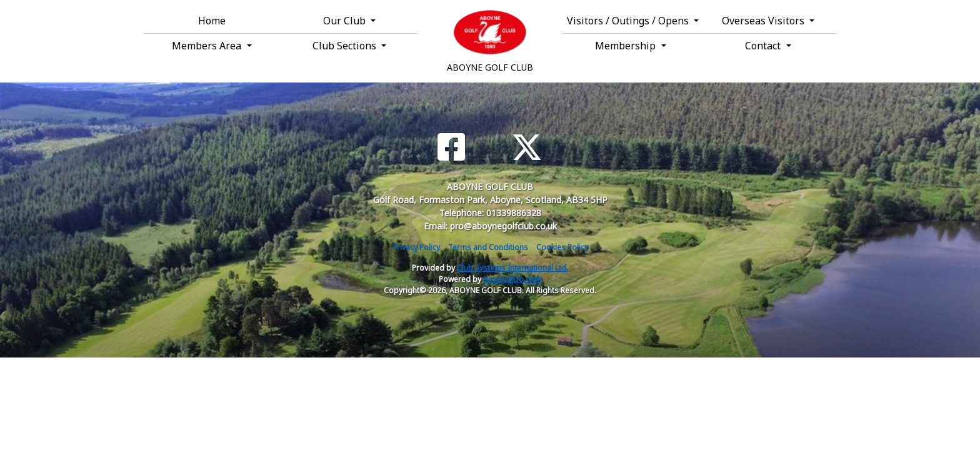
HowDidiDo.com (512, 279)
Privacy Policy (416, 247)
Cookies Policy (562, 247)
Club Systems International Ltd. (512, 268)
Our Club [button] (346, 21)
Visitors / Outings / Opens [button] (629, 21)
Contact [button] (764, 46)
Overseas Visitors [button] (764, 21)
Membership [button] (627, 46)
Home (212, 21)
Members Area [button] (208, 46)
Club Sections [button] (346, 46)
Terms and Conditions (488, 247)
